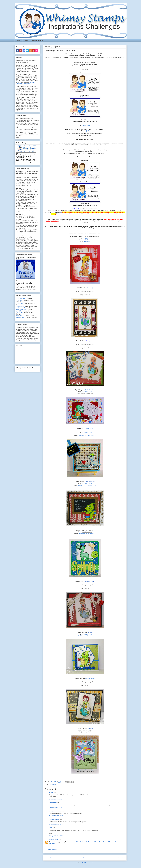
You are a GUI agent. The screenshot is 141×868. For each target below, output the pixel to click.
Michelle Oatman (90, 678)
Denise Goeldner (90, 390)
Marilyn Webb (86, 125)
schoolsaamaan (54, 839)
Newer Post (49, 858)
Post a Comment (52, 850)
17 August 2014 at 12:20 (56, 836)
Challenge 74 (53, 784)
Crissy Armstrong (21, 303)
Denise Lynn (20, 307)
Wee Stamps (20, 321)
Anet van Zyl (90, 288)
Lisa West (90, 632)
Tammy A (87, 238)
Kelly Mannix (90, 530)
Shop (26, 41)
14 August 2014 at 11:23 (56, 816)
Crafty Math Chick (54, 811)
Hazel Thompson (90, 482)
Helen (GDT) (86, 131)
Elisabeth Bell (20, 310)
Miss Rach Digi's (87, 392)
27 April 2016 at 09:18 (55, 846)
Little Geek (87, 242)
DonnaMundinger (54, 819)
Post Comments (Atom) (89, 863)
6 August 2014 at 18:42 (56, 807)
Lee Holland (20, 315)
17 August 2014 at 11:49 (56, 824)
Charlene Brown (90, 581)
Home (19, 41)
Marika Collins (87, 240)
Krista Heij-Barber (22, 313)
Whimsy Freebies (37, 41)
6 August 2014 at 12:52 (56, 799)
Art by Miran (20, 317)
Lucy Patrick (86, 73)
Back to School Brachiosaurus (87, 436)
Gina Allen (90, 728)
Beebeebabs (86, 97)
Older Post (121, 858)
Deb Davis (19, 304)
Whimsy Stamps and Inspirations (26, 83)
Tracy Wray (20, 320)
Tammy (51, 793)
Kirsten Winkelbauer (22, 312)
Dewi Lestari (90, 429)
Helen (51, 828)
